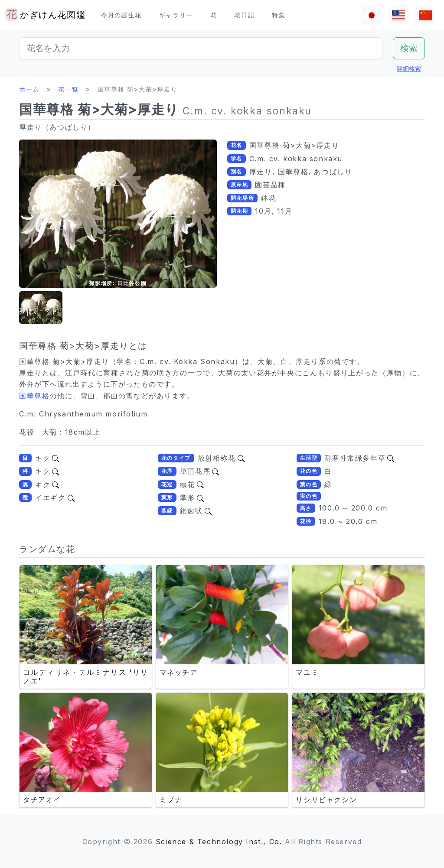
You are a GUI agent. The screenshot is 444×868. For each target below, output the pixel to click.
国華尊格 (34, 396)
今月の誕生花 (121, 15)
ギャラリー (176, 15)
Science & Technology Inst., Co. (219, 842)
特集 (279, 15)
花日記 (244, 15)
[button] (41, 307)
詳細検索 (409, 68)
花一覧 (68, 89)
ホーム (29, 89)
